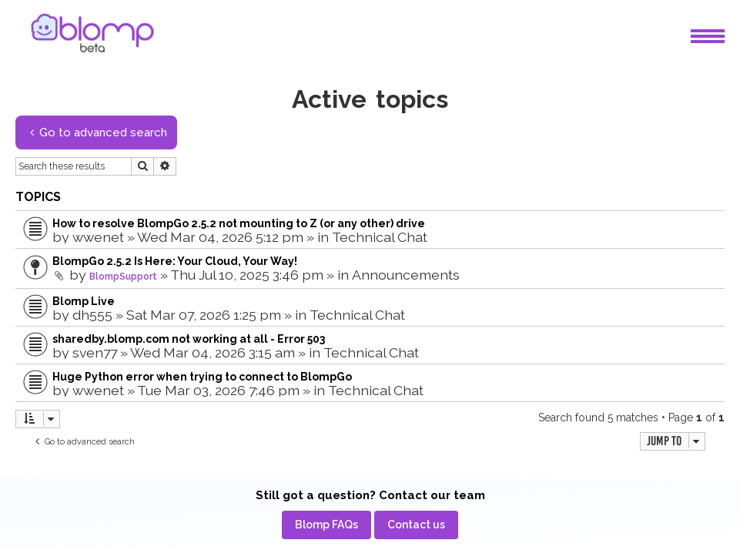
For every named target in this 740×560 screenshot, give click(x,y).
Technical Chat (380, 237)
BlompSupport (123, 277)
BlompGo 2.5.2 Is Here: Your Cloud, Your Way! (175, 261)
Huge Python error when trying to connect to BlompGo (202, 377)
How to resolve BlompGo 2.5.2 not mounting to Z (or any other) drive (239, 223)
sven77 (95, 352)
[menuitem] (326, 525)
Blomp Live (84, 301)
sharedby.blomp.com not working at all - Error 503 (189, 339)
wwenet (98, 237)
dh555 (92, 315)
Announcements (406, 275)
